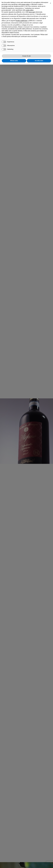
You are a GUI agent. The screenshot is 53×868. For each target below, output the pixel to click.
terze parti (32, 12)
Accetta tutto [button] (39, 61)
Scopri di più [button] (27, 56)
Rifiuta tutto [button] (14, 61)
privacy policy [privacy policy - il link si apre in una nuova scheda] (25, 4)
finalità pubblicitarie (22, 21)
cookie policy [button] (30, 10)
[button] (50, 3)
